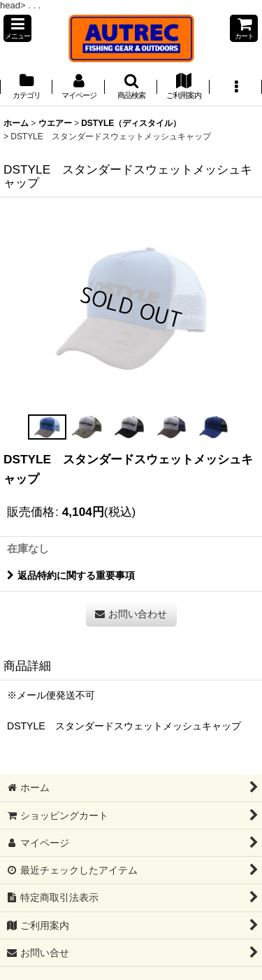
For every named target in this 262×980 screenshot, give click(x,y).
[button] (17, 28)
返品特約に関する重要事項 (71, 575)
